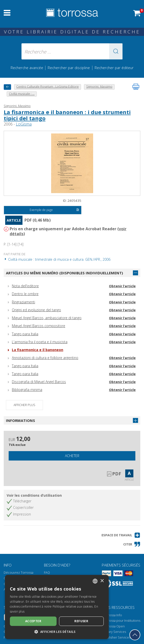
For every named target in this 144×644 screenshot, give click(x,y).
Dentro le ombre (25, 294)
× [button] (102, 581)
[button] (116, 51)
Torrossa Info (113, 615)
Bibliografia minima (27, 390)
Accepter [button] (33, 621)
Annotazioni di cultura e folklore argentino (45, 358)
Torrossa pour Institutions (122, 621)
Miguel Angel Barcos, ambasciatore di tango (47, 318)
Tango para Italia (25, 334)
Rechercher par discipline (69, 68)
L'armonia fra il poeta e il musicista (40, 342)
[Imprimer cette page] (136, 87)
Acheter (72, 456)
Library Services (114, 632)
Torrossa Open (114, 626)
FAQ (47, 573)
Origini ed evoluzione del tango (36, 310)
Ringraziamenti (23, 302)
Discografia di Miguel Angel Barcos (39, 382)
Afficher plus (24, 405)
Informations (21, 420)
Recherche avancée (27, 68)
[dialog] (57, 607)
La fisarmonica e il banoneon (38, 350)
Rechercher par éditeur (114, 68)
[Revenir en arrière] (7, 87)
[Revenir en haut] (135, 635)
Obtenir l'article (122, 286)
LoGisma (24, 124)
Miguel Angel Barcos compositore (39, 326)
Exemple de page (54, 210)
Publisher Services (117, 637)
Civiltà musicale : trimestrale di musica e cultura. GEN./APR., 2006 (57, 259)
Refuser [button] (81, 621)
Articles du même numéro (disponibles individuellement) (64, 273)
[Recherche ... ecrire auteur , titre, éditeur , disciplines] (72, 51)
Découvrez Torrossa (19, 573)
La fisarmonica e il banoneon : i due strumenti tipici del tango (67, 115)
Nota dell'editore (25, 286)
